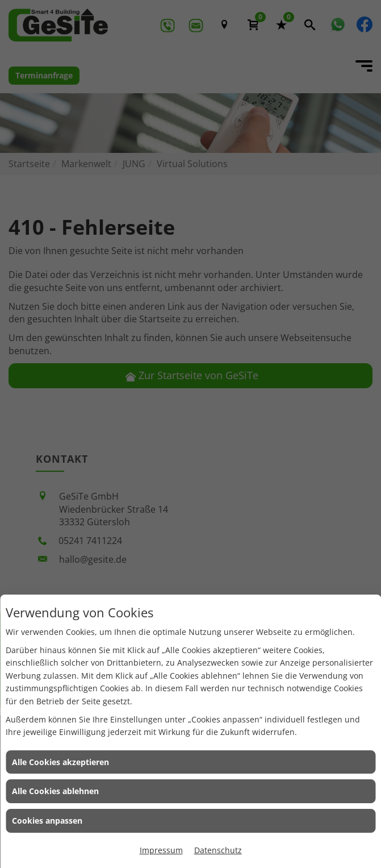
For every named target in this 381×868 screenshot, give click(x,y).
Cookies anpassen (47, 821)
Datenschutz (218, 850)
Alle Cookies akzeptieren (60, 762)
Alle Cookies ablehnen (55, 791)
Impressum (161, 850)
